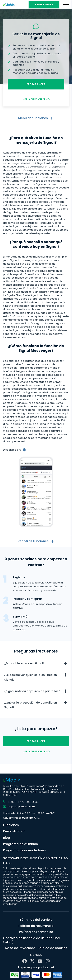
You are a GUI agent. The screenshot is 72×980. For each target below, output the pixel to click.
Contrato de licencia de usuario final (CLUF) (32, 940)
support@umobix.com (19, 806)
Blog (7, 838)
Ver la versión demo (36, 99)
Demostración (14, 831)
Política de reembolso (36, 932)
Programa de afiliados (20, 844)
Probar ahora (36, 84)
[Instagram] (48, 961)
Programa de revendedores (24, 850)
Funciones (11, 825)
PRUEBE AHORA (44, 4)
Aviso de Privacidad (20, 948)
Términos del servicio (36, 920)
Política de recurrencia (36, 926)
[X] (32, 961)
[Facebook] (25, 961)
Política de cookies (52, 948)
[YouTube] (40, 961)
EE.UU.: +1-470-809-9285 (20, 802)
